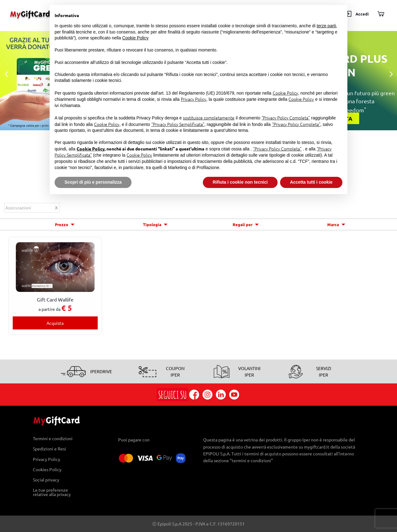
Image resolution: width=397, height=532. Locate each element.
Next (391, 74)
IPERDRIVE (101, 371)
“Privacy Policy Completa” (286, 118)
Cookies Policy (47, 469)
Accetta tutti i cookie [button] (311, 182)
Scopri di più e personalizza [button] (93, 182)
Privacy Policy (47, 459)
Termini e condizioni (53, 439)
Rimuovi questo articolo (56, 209)
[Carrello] (380, 14)
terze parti (326, 26)
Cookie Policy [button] (135, 38)
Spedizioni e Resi (49, 449)
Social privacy (46, 479)
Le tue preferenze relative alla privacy (52, 492)
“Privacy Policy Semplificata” (178, 124)
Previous (6, 74)
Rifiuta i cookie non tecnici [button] (240, 182)
